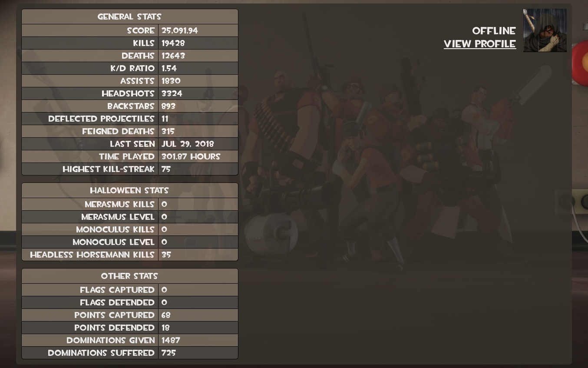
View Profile (480, 44)
